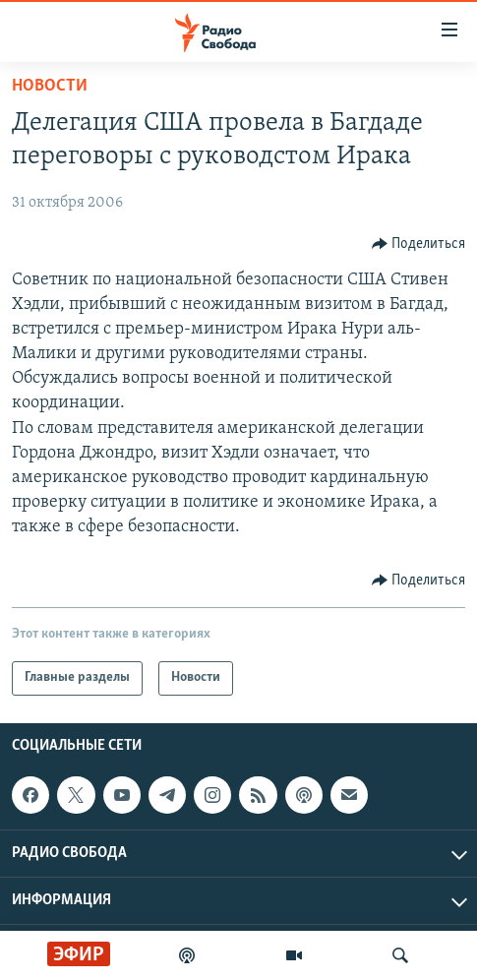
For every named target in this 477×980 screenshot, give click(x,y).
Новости (50, 86)
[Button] (419, 244)
